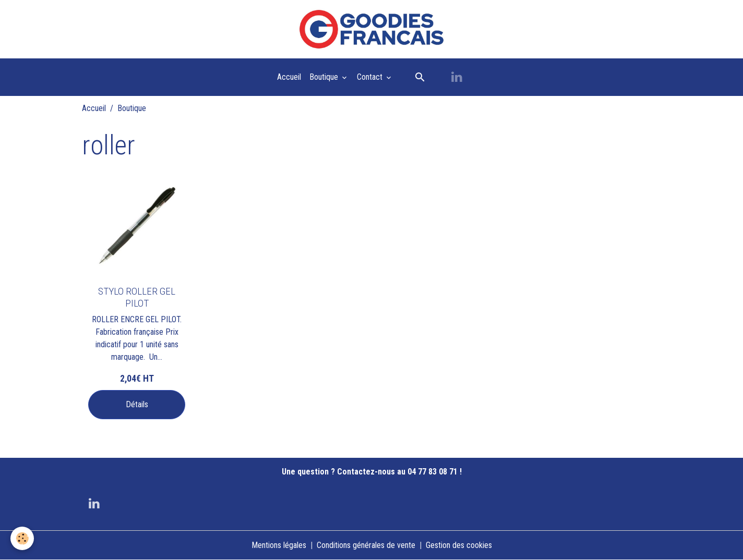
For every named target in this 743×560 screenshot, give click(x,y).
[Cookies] (22, 538)
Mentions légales (279, 545)
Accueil (289, 77)
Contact (371, 77)
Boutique (325, 77)
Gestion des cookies (459, 545)
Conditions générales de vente (366, 545)
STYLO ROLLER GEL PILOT (137, 297)
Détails (137, 404)
